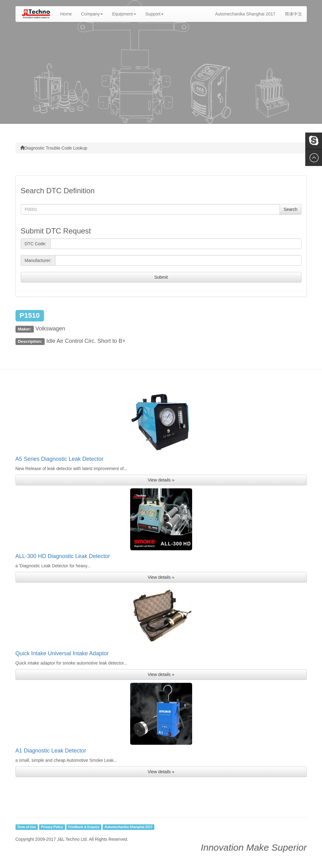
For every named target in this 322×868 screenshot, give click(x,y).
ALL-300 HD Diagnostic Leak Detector (63, 556)
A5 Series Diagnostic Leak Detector (60, 459)
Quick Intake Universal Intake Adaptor (62, 653)
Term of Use (27, 827)
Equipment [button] (124, 14)
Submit (161, 277)
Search (290, 209)
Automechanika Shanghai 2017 (245, 14)
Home (68, 13)
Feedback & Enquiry (84, 827)
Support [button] (154, 14)
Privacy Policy (52, 827)
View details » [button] (161, 480)
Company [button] (92, 14)
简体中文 (293, 14)
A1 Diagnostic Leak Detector (51, 751)
